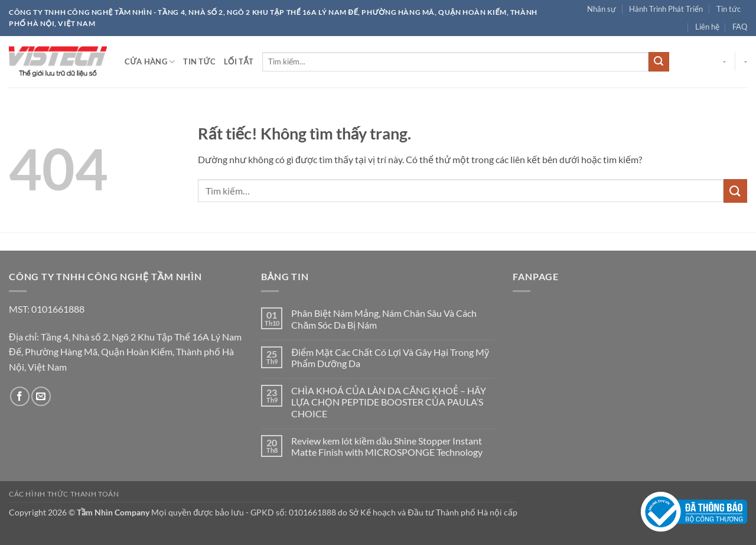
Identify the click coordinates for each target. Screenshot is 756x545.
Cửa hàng (150, 62)
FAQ (740, 27)
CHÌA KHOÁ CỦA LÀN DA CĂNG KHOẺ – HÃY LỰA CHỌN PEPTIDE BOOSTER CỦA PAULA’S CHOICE (389, 402)
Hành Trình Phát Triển (666, 9)
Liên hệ (707, 27)
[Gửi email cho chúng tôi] (41, 396)
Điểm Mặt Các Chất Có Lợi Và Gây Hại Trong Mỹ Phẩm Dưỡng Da (390, 358)
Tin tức (729, 9)
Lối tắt (239, 61)
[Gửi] (659, 62)
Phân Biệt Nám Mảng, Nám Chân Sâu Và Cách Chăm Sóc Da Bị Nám (384, 319)
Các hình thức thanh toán (64, 494)
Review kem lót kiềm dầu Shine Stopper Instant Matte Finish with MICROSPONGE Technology (388, 446)
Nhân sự (602, 9)
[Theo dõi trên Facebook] (20, 396)
